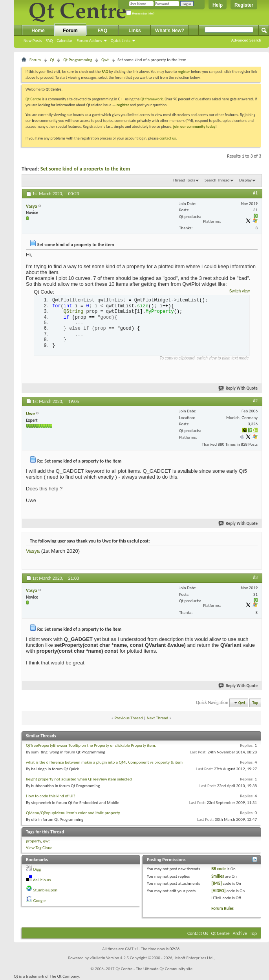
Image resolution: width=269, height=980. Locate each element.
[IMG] (217, 883)
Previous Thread (129, 718)
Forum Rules (222, 908)
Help (218, 5)
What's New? (170, 31)
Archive (240, 933)
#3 (255, 577)
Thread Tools (184, 180)
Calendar (64, 41)
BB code (219, 869)
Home (38, 31)
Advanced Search (246, 40)
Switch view (240, 291)
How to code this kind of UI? (51, 796)
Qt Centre (33, 99)
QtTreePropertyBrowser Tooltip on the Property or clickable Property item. (91, 745)
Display (245, 180)
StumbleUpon (46, 890)
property (33, 841)
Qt (52, 60)
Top (255, 703)
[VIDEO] (218, 891)
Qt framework (152, 99)
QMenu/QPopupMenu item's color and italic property (73, 813)
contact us (168, 138)
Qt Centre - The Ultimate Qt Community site (154, 969)
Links (134, 31)
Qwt (105, 60)
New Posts (33, 41)
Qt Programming (78, 60)
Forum (70, 31)
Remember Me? (140, 14)
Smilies (218, 876)
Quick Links (121, 41)
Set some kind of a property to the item (85, 169)
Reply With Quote (238, 388)
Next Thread (158, 718)
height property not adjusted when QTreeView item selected (79, 779)
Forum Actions (89, 41)
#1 (255, 193)
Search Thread (217, 180)
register (123, 105)
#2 (255, 401)
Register (244, 5)
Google (40, 901)
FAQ (49, 41)
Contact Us (198, 933)
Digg (37, 869)
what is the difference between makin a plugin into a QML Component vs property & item (104, 762)
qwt (46, 841)
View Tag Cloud (39, 848)
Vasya (33, 551)
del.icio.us (42, 880)
